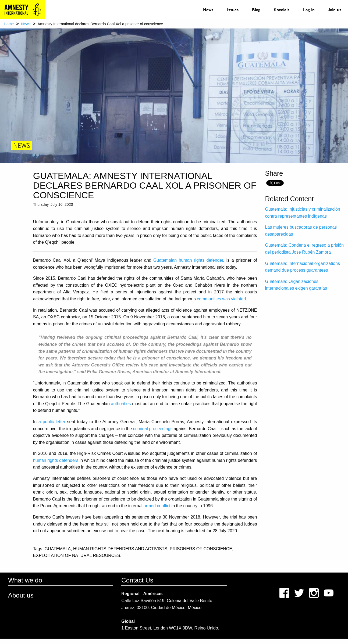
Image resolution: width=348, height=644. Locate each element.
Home (9, 24)
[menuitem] (208, 10)
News (208, 10)
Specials (282, 10)
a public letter (52, 422)
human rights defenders (56, 460)
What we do (25, 580)
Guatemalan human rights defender (188, 260)
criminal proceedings (153, 429)
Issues (233, 10)
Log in (309, 10)
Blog (256, 10)
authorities (121, 404)
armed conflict (157, 506)
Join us (335, 10)
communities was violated (221, 299)
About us (21, 595)
